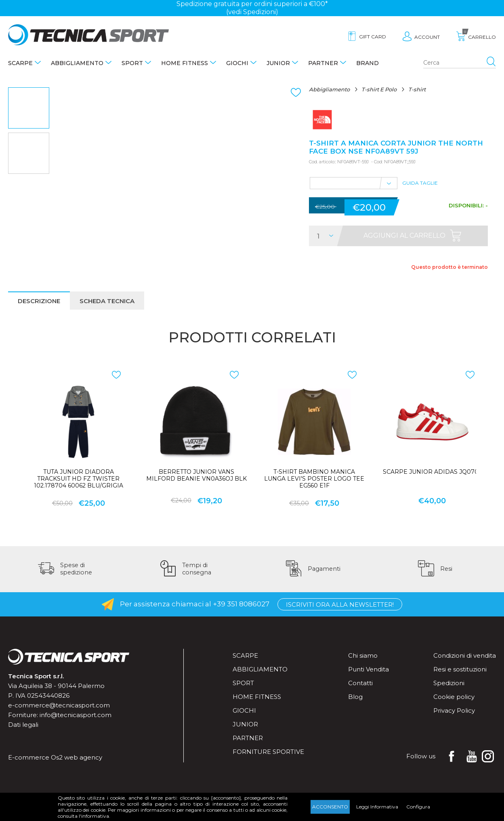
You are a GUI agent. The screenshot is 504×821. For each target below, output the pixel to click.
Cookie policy (454, 697)
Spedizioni (449, 683)
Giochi (237, 63)
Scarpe (20, 63)
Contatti (360, 683)
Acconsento (330, 807)
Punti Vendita (369, 669)
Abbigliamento (77, 63)
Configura (418, 807)
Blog (355, 697)
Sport (132, 63)
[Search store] (460, 63)
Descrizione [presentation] (39, 301)
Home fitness (185, 63)
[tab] (39, 301)
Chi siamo (363, 655)
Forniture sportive (268, 752)
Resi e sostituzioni (460, 669)
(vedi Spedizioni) (252, 12)
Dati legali (23, 725)
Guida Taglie (420, 183)
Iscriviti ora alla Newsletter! (340, 605)
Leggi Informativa (377, 807)
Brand (367, 63)
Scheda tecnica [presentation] (107, 301)
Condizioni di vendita (465, 655)
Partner (323, 63)
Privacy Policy (454, 710)
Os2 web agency (77, 757)
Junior (278, 63)
